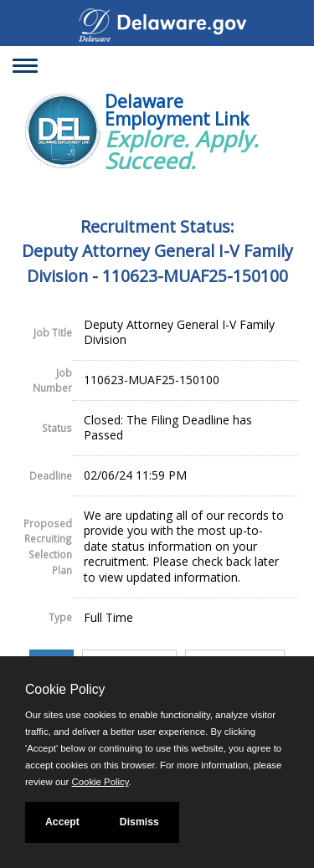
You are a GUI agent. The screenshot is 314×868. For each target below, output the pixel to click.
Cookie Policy (65, 689)
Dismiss (139, 822)
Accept (62, 822)
